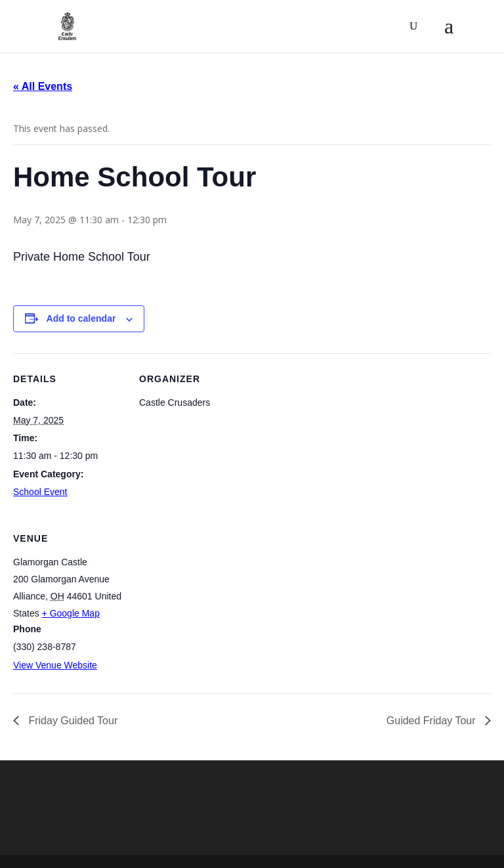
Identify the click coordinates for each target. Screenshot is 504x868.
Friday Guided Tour (72, 721)
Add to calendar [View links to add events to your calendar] (81, 318)
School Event (40, 492)
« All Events (43, 86)
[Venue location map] (208, 603)
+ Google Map (71, 613)
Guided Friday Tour (432, 721)
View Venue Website (55, 665)
